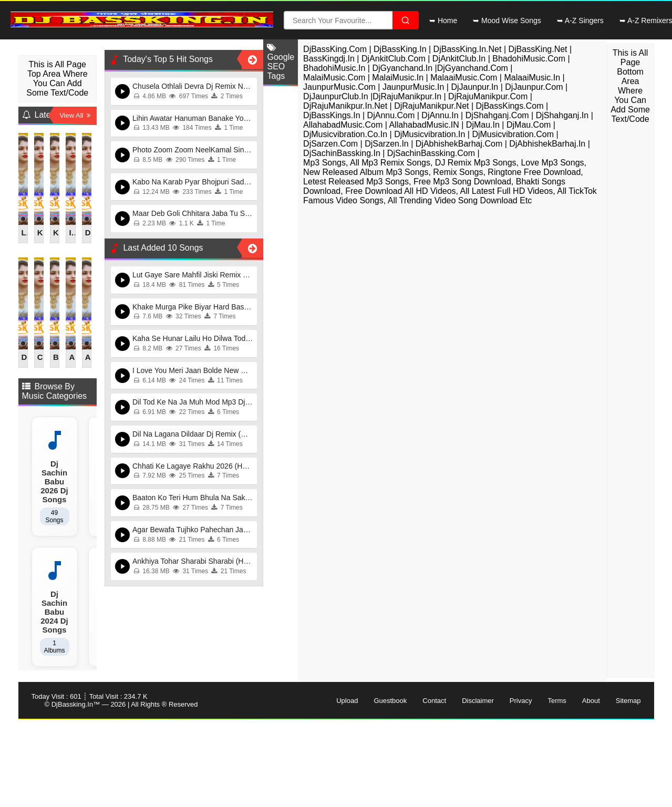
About (591, 701)
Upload (347, 701)
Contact (434, 701)
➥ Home (443, 20)
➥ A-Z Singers (580, 20)
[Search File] (406, 20)
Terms (557, 701)
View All (75, 115)
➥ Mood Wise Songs (507, 20)
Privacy (521, 701)
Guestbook (390, 701)
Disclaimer (478, 701)
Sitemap (628, 701)
